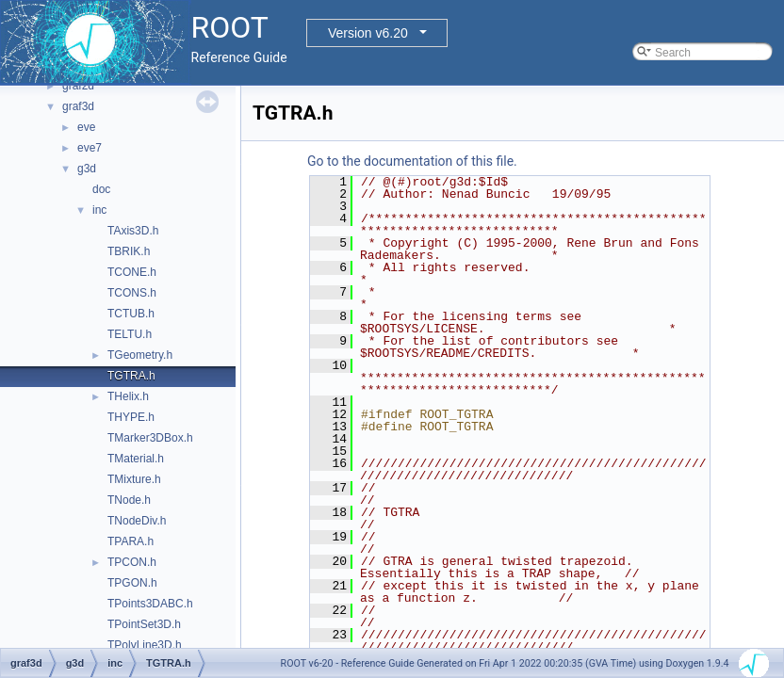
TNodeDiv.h (137, 521)
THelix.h (128, 396)
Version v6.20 (368, 33)
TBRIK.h (129, 251)
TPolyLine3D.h (145, 645)
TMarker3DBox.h (150, 438)
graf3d (78, 106)
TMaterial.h (136, 459)
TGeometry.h (140, 355)
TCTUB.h (131, 314)
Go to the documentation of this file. (412, 161)
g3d (87, 169)
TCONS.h (132, 293)
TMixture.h (134, 479)
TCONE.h (132, 272)
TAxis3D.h (133, 231)
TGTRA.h (131, 376)
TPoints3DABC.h (150, 604)
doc (101, 189)
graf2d (78, 86)
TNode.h (129, 500)
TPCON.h (132, 562)
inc (99, 210)
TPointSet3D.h (144, 624)
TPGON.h (132, 583)
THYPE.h (131, 417)
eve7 (90, 148)
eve (86, 127)
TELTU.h (130, 334)
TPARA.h (131, 541)
